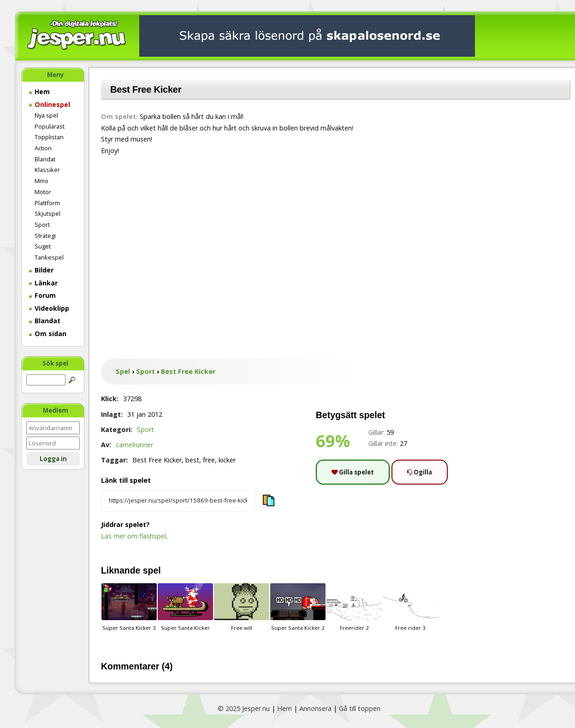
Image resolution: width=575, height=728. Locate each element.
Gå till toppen (360, 708)
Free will (242, 607)
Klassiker (47, 170)
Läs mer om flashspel (133, 536)
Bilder (41, 270)
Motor (43, 192)
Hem (39, 92)
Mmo (41, 181)
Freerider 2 (354, 607)
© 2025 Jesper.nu (244, 708)
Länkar (43, 283)
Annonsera (315, 708)
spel (152, 570)
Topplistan (49, 137)
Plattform (47, 203)
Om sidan (47, 334)
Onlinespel (49, 104)
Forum (42, 295)
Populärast (50, 126)
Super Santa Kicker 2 (298, 607)
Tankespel (49, 257)
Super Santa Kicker (185, 607)
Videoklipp (49, 308)
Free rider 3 (410, 607)
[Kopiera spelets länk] (178, 501)
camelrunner (134, 445)
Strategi (45, 236)
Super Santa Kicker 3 (129, 607)
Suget (43, 246)
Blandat (45, 159)
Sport (42, 225)
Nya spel (46, 115)
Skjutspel (47, 213)
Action (43, 148)
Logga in (53, 459)
